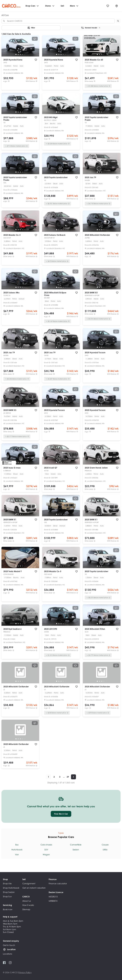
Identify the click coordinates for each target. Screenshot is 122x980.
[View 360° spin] (35, 39)
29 (68, 777)
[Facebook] (4, 963)
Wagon (46, 855)
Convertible (76, 845)
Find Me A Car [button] (61, 814)
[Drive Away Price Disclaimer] (95, 81)
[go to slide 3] (20, 54)
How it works (28, 905)
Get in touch (9, 945)
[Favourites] (108, 6)
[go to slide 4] (23, 54)
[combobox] (58, 21)
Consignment (29, 884)
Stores (50, 6)
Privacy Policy (25, 972)
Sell (62, 6)
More (74, 6)
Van (17, 855)
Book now (8, 909)
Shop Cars (32, 6)
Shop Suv (7, 896)
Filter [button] (31, 28)
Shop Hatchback (11, 888)
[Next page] (73, 777)
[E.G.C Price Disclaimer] (9, 81)
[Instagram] (10, 963)
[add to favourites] (36, 60)
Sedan (76, 850)
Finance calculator (58, 884)
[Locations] (117, 6)
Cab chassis (46, 845)
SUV (46, 850)
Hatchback (17, 850)
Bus (17, 845)
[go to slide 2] (18, 54)
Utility (105, 850)
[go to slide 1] (16, 54)
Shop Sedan (9, 892)
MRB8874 (53, 901)
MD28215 (53, 897)
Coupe (105, 845)
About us (27, 901)
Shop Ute (7, 884)
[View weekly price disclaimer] (36, 81)
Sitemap (26, 909)
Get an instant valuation (34, 888)
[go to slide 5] (25, 54)
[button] (118, 21)
